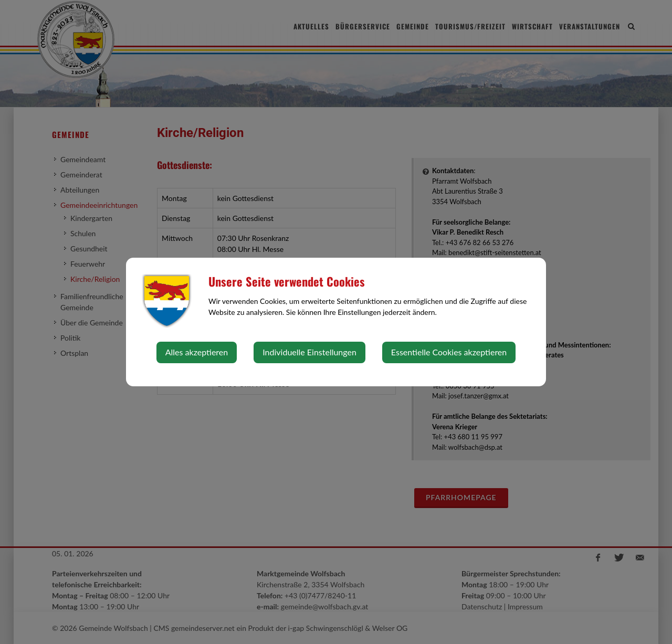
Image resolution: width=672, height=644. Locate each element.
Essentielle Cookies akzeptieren (449, 352)
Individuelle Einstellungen (309, 352)
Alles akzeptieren (197, 352)
